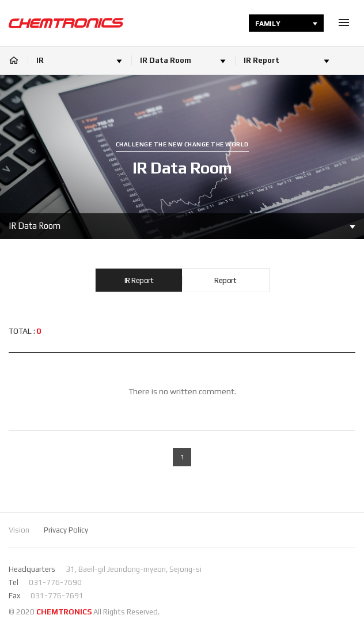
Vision (19, 530)
